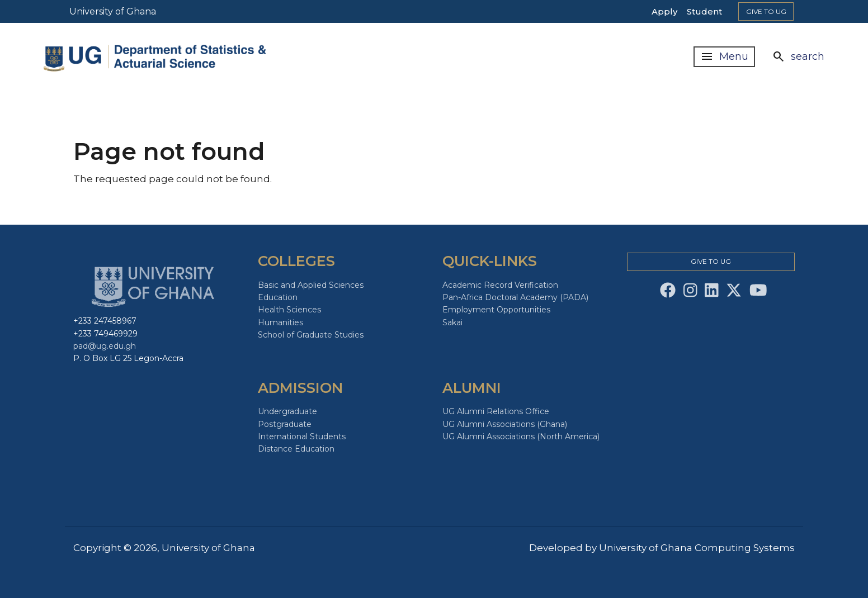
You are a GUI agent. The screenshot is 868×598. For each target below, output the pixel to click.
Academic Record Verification (500, 285)
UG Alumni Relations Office (496, 411)
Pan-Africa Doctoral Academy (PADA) (515, 297)
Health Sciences (289, 310)
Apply (664, 11)
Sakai (452, 322)
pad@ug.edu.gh (105, 346)
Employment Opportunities (496, 310)
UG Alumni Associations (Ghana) (505, 424)
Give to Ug (766, 11)
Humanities (280, 322)
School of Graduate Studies (311, 335)
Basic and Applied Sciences (311, 285)
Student (704, 11)
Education (278, 297)
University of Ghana (113, 11)
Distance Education (296, 449)
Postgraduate (285, 424)
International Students (302, 436)
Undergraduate (287, 411)
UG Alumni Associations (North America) (521, 436)
